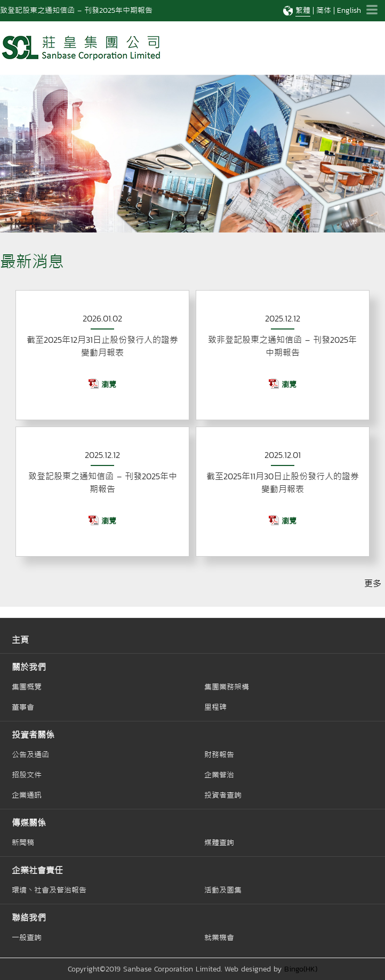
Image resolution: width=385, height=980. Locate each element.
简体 (324, 10)
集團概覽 (27, 687)
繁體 (303, 10)
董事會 (23, 707)
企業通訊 (27, 795)
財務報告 (219, 754)
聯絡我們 (29, 918)
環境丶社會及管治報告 (49, 890)
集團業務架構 (227, 687)
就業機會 (219, 937)
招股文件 (27, 775)
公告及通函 (30, 754)
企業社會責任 (37, 870)
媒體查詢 (219, 842)
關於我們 (29, 667)
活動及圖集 (223, 890)
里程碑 (215, 707)
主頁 (20, 640)
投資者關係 (33, 735)
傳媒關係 (29, 823)
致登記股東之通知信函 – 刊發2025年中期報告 (76, 10)
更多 (373, 583)
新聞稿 (23, 842)
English (349, 10)
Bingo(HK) (301, 969)
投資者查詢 (223, 795)
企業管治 (219, 775)
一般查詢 (27, 937)
